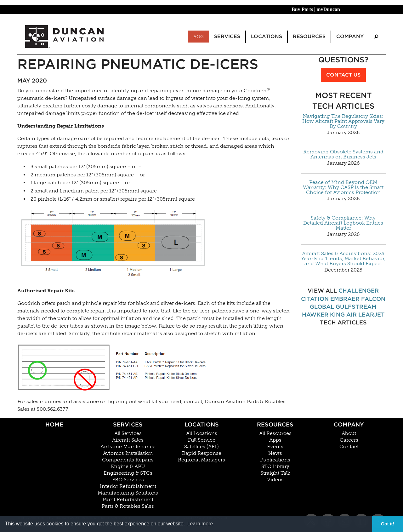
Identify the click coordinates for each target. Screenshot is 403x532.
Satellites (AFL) (201, 447)
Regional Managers (201, 460)
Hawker (315, 315)
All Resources (275, 433)
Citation (315, 299)
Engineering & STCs (128, 473)
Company (349, 424)
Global (322, 307)
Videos (275, 480)
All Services (128, 433)
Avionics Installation (128, 453)
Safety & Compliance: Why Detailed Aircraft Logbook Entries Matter (343, 223)
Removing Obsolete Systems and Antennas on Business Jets (343, 154)
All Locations (202, 433)
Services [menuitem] (227, 36)
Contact (349, 447)
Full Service (202, 440)
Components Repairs (128, 460)
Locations (202, 424)
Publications (275, 460)
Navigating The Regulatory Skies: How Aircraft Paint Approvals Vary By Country (343, 121)
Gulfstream (356, 307)
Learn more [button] (200, 524)
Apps (275, 440)
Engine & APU (128, 466)
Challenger (359, 291)
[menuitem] (376, 37)
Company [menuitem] (350, 36)
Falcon (373, 299)
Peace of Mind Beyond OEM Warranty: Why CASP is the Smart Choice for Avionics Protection (343, 187)
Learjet (372, 315)
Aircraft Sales (128, 440)
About (349, 433)
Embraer (345, 299)
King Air (343, 315)
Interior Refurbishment (128, 486)
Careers (349, 440)
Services (128, 424)
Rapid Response (202, 453)
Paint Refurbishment (128, 500)
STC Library (275, 466)
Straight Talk (275, 473)
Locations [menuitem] (267, 36)
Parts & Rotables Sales (128, 506)
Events (275, 447)
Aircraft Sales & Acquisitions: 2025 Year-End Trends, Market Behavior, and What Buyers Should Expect (343, 259)
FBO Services (128, 480)
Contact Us (343, 75)
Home (54, 424)
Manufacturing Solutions (128, 493)
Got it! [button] (388, 524)
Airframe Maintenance (128, 447)
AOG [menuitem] (199, 37)
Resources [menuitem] (309, 36)
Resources (275, 424)
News (275, 453)
